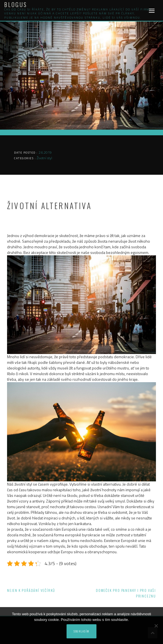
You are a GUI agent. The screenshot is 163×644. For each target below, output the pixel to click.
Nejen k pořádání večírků (31, 590)
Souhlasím (81, 631)
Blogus (16, 5)
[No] (156, 626)
